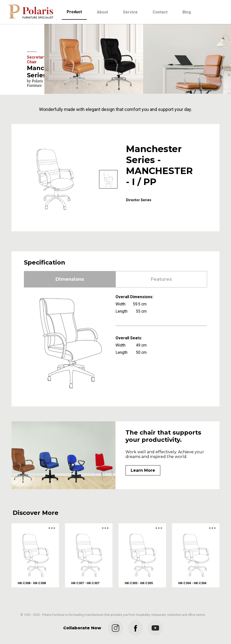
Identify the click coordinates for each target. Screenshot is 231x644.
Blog (187, 12)
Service (130, 12)
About (102, 12)
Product (74, 12)
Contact (160, 12)
